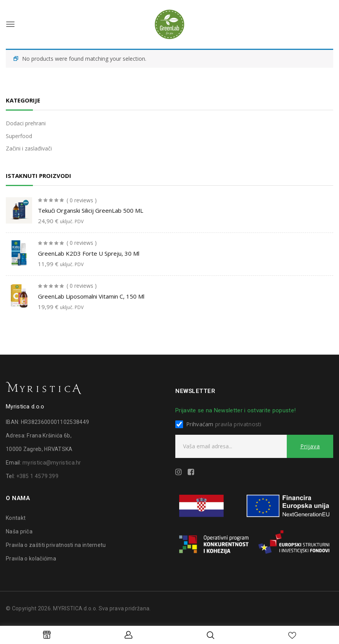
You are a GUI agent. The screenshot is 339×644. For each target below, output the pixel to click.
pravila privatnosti (238, 424)
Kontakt (16, 518)
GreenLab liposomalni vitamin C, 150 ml (91, 296)
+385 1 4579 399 (38, 476)
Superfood (19, 136)
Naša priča (19, 531)
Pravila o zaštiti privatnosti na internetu (56, 545)
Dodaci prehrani (26, 123)
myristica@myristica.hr (52, 463)
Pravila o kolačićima (31, 559)
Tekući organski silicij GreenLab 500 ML (91, 210)
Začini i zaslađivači (29, 148)
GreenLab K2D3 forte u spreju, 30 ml (89, 253)
